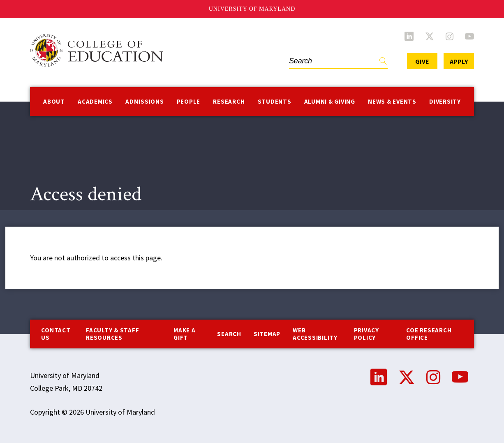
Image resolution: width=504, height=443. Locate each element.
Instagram (450, 36)
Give (422, 61)
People (189, 101)
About (54, 101)
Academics (95, 101)
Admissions (145, 101)
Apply (459, 61)
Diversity (445, 101)
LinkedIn (409, 36)
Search (229, 334)
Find (383, 63)
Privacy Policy (366, 334)
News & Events (392, 101)
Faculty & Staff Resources (112, 334)
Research (229, 101)
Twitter (430, 36)
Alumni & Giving (330, 101)
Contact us (56, 334)
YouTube (469, 36)
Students (275, 101)
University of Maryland (252, 9)
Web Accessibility (315, 334)
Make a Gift (185, 334)
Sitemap (267, 334)
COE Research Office (429, 334)
